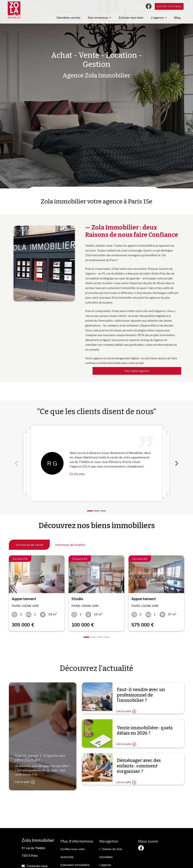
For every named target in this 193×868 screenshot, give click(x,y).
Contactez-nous (37, 866)
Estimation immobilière (75, 865)
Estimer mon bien (169, 6)
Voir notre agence (137, 371)
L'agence (105, 865)
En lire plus (77, 474)
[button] (100, 18)
